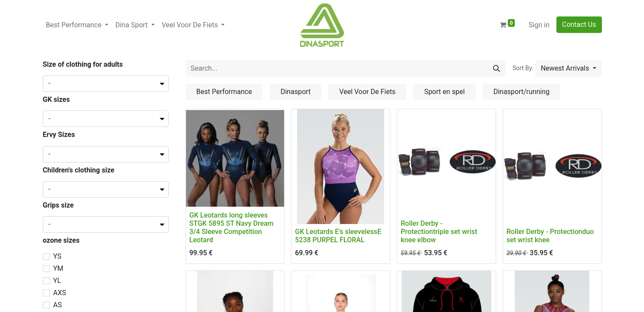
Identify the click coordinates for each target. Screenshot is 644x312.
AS (58, 305)
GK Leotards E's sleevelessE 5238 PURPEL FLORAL (338, 236)
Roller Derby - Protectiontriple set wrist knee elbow (439, 232)
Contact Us (579, 24)
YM (59, 268)
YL (57, 281)
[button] (569, 68)
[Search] (497, 68)
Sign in (539, 25)
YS (57, 256)
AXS (60, 293)
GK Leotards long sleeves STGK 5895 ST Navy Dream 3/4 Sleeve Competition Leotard (232, 228)
